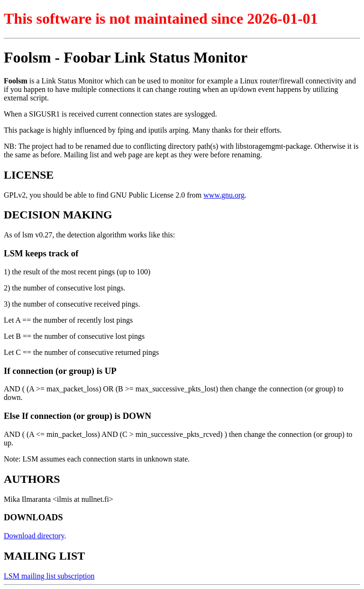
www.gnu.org (224, 195)
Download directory (34, 536)
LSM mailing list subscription (49, 576)
